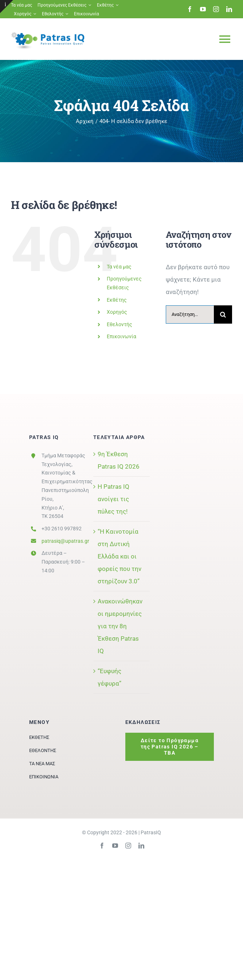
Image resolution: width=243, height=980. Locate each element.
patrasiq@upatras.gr (65, 541)
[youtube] (203, 9)
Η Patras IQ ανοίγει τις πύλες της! (113, 499)
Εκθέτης (117, 300)
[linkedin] (229, 9)
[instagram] (216, 9)
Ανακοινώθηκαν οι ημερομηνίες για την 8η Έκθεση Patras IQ (120, 626)
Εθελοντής (119, 324)
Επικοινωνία (121, 336)
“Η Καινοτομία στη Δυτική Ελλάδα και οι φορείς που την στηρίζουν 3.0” (119, 556)
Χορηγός (117, 312)
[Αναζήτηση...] (190, 314)
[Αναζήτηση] (223, 314)
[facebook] (190, 9)
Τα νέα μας (119, 267)
